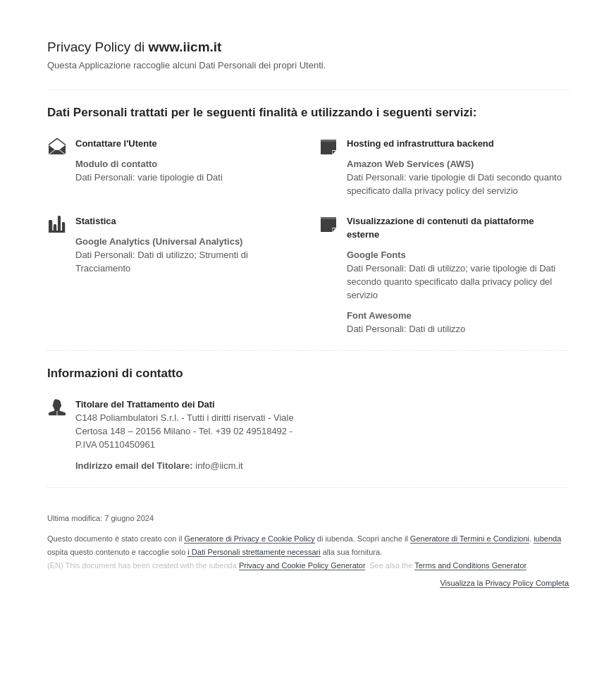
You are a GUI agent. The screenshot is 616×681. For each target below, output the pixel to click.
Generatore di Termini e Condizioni (470, 539)
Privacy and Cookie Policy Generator (302, 565)
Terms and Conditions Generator (470, 565)
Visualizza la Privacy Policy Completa (504, 583)
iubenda (547, 539)
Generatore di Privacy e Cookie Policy (249, 539)
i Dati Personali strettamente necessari (254, 552)
